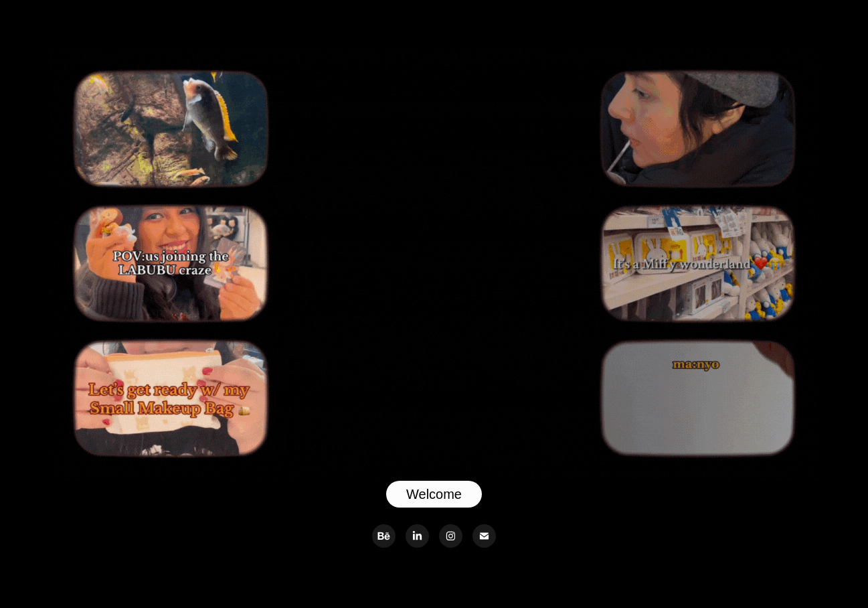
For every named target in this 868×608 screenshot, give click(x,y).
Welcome (434, 494)
